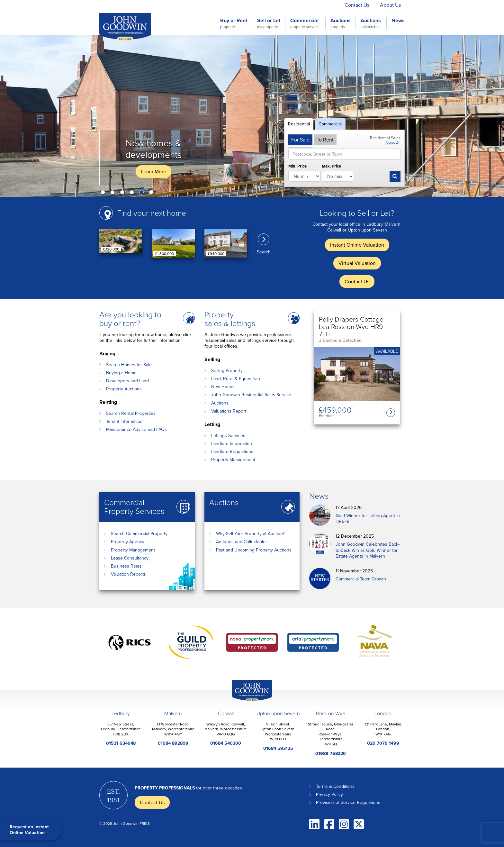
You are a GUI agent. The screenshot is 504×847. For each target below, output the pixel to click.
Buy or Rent (234, 23)
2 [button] (114, 194)
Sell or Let (269, 23)
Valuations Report (229, 411)
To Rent (325, 140)
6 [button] (152, 194)
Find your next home (152, 213)
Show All (393, 143)
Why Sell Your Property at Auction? (250, 533)
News (398, 21)
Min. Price (297, 166)
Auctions (341, 23)
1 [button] (104, 194)
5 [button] (143, 194)
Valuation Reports (128, 574)
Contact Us (357, 5)
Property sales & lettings (230, 319)
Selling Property (227, 370)
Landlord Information (232, 443)
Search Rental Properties (131, 413)
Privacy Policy (329, 794)
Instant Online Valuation (259, 5)
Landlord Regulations (232, 451)
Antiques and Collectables (242, 542)
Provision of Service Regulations (348, 802)
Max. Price (331, 166)
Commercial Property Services (134, 506)
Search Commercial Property (139, 533)
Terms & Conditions (335, 786)
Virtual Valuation (315, 5)
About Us (390, 5)
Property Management (233, 460)
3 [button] (123, 194)
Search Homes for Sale (129, 365)
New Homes (223, 387)
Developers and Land (127, 381)
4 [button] (133, 194)
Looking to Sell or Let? (357, 213)
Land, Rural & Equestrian (236, 378)
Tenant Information (124, 421)
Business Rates (126, 566)
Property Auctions (124, 389)
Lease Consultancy (130, 558)
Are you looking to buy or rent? (130, 319)
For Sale (300, 140)
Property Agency (128, 542)
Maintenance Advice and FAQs (136, 429)
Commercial (305, 23)
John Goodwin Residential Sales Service (251, 395)
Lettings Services (228, 435)
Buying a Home (121, 373)
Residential (299, 124)
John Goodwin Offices (247, 701)
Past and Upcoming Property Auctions (254, 550)
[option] (252, 116)
